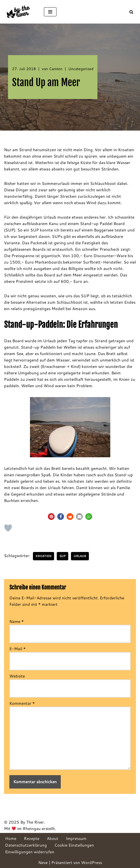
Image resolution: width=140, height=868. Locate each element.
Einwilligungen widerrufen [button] (30, 852)
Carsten (56, 69)
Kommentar (22, 703)
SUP (63, 556)
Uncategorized (81, 69)
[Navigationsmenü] (50, 12)
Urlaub (80, 556)
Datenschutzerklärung (26, 845)
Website (17, 676)
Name (17, 621)
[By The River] (20, 12)
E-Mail (18, 649)
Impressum (76, 838)
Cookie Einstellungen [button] (74, 845)
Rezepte (32, 838)
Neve (43, 863)
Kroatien (43, 556)
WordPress (92, 863)
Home (11, 838)
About (53, 838)
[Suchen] (131, 12)
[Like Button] (8, 528)
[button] (51, 517)
